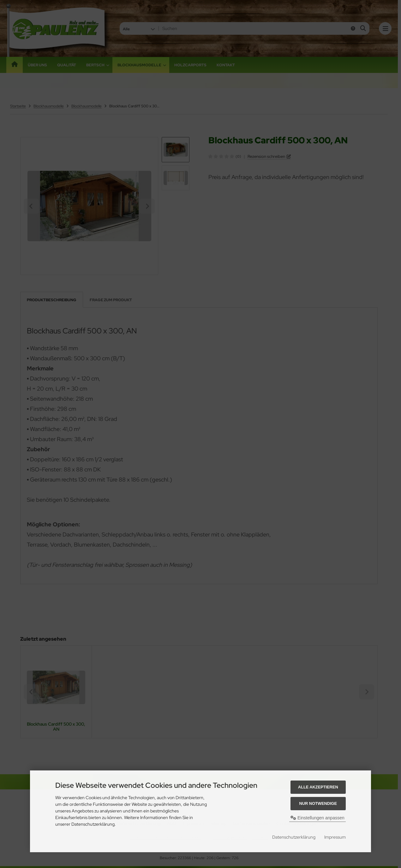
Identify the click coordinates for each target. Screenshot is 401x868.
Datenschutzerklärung (294, 837)
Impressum (335, 837)
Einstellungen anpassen (317, 818)
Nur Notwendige (318, 803)
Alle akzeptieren (318, 787)
